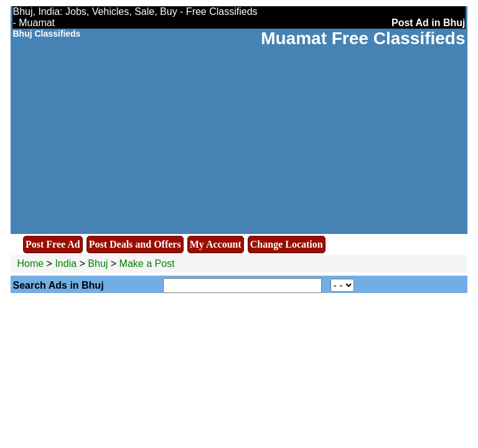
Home (30, 264)
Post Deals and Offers (135, 244)
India (66, 264)
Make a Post (147, 264)
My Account (216, 244)
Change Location (287, 244)
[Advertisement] (239, 142)
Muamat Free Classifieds (363, 38)
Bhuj (99, 264)
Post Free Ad (53, 244)
